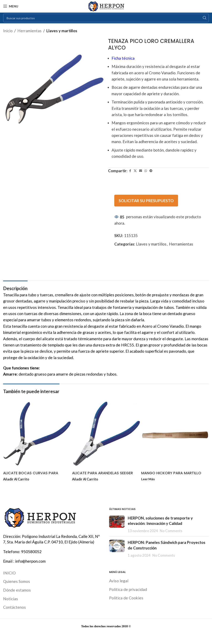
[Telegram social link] (151, 171)
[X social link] (135, 171)
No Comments (171, 531)
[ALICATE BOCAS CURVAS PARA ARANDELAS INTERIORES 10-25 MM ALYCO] (37, 435)
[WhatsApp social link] (146, 171)
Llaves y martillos (62, 31)
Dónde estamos (17, 590)
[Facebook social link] (130, 171)
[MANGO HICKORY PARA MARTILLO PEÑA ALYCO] (175, 435)
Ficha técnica (123, 58)
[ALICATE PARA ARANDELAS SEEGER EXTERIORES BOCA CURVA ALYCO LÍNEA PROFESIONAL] (106, 435)
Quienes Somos (17, 582)
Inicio (8, 31)
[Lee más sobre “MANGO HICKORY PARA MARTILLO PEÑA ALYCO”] (149, 479)
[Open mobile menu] (11, 6)
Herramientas (30, 31)
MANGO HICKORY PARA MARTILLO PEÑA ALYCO (173, 476)
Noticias (11, 599)
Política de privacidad (128, 589)
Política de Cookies (126, 598)
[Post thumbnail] (117, 524)
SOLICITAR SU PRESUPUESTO (146, 201)
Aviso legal (119, 581)
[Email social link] (141, 171)
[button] (17, 479)
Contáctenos (14, 607)
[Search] (106, 18)
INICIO (9, 573)
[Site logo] (106, 6)
